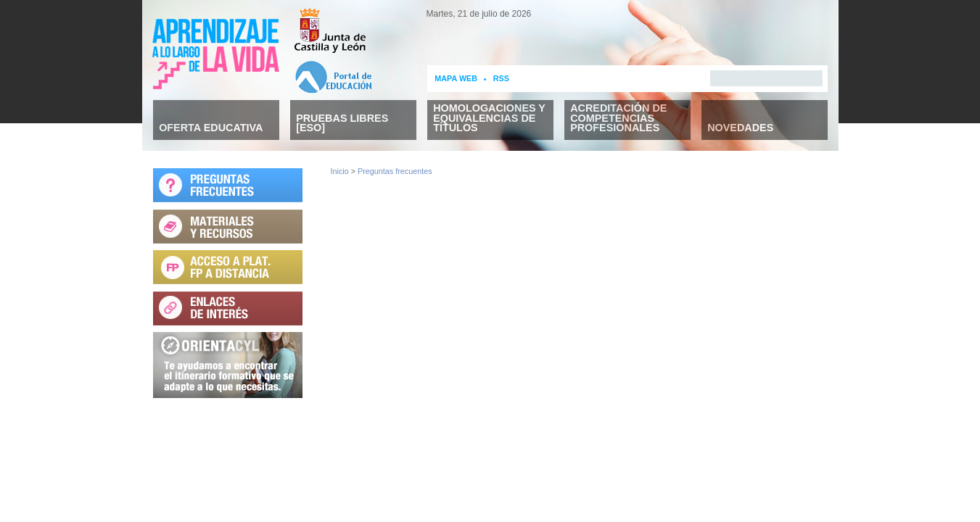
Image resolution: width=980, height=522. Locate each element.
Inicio (340, 171)
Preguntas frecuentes (395, 171)
